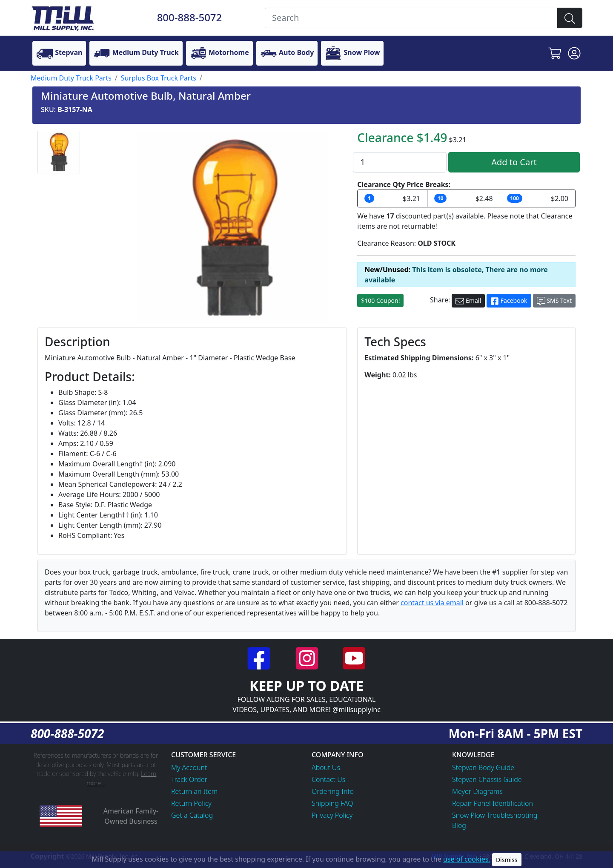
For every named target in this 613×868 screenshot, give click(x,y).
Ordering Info (333, 791)
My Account (189, 767)
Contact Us (328, 779)
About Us (326, 767)
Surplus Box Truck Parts (159, 78)
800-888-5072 (190, 17)
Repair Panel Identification (493, 803)
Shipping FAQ (332, 803)
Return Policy (191, 803)
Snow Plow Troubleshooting (495, 815)
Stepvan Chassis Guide (487, 779)
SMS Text (554, 301)
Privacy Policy (332, 815)
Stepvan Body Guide (483, 767)
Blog (459, 825)
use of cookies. (467, 859)
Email (468, 301)
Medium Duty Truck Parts (71, 78)
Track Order (189, 779)
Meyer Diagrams (477, 791)
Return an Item (194, 791)
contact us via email (432, 603)
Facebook (509, 301)
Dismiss (507, 860)
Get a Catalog (192, 815)
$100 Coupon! (380, 300)
